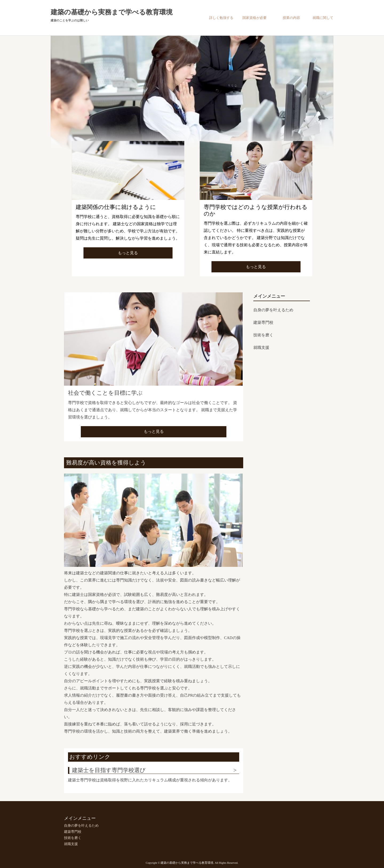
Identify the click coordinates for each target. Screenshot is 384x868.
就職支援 (261, 348)
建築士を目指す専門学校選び (109, 770)
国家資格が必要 (255, 18)
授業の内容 (291, 18)
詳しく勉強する (221, 18)
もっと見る (128, 253)
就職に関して (323, 18)
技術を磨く (263, 335)
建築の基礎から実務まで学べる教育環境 (112, 12)
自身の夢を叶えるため (273, 310)
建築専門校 (263, 322)
